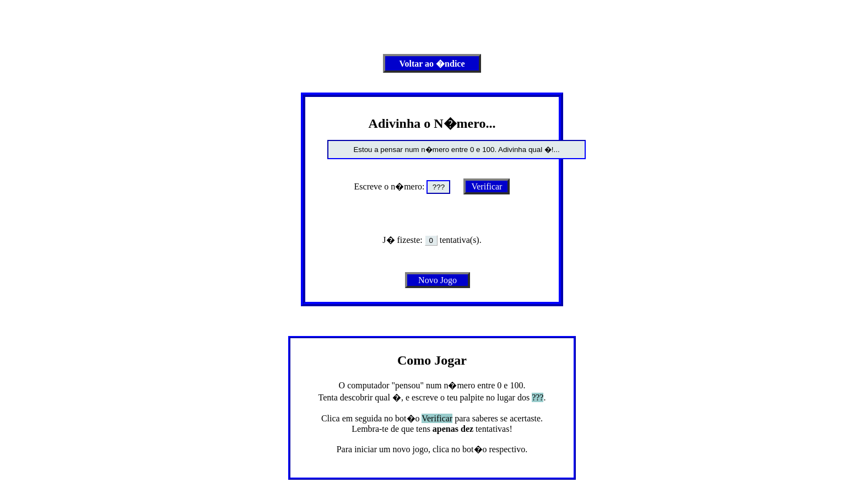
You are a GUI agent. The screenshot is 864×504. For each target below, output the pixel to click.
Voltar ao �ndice (432, 64)
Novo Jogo (438, 280)
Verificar (487, 186)
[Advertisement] (432, 29)
